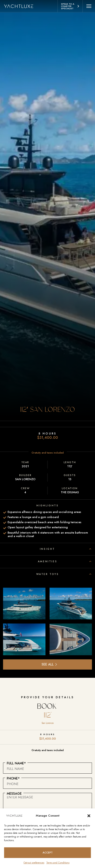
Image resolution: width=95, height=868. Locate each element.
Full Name (16, 763)
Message (14, 794)
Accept (48, 853)
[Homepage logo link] (21, 6)
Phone (13, 779)
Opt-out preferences (34, 863)
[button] (89, 816)
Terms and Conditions (58, 863)
